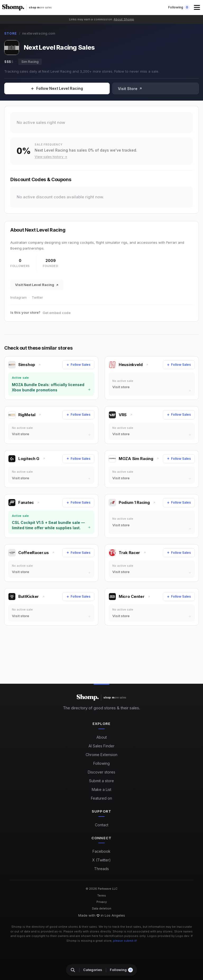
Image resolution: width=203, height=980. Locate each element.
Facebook (101, 851)
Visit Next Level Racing (37, 285)
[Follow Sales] (82, 88)
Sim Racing (30, 62)
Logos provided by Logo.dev (168, 936)
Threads (101, 869)
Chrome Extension (101, 755)
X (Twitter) (101, 860)
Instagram (19, 297)
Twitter (37, 297)
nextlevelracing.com (39, 33)
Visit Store (181, 89)
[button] (197, 7)
